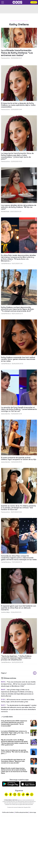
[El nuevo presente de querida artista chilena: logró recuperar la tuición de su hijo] (19, 437)
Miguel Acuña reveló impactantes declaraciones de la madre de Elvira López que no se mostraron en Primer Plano (14, 771)
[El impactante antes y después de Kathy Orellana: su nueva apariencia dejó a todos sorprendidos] (19, 83)
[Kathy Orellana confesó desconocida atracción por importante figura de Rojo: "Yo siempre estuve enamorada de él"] (19, 287)
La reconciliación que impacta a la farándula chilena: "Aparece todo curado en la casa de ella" (13, 761)
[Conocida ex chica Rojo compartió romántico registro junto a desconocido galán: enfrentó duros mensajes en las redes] (19, 536)
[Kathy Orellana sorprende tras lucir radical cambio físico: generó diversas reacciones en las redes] (19, 337)
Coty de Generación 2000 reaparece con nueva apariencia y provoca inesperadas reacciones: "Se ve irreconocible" (14, 723)
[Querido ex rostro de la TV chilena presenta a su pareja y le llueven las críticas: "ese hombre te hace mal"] (19, 485)
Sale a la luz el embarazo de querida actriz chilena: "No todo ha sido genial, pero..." (15, 752)
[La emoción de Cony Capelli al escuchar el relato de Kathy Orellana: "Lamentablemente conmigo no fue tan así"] (19, 387)
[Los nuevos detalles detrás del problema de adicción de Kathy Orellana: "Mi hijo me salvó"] (19, 185)
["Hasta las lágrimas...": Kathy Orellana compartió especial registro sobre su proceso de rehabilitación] (19, 636)
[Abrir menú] (3, 2)
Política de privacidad (22, 812)
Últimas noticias (9, 678)
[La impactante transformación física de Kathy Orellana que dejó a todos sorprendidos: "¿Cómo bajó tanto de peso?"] (19, 133)
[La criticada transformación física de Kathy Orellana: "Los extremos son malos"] (19, 38)
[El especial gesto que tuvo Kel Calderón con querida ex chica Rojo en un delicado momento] (19, 586)
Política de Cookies (8, 812)
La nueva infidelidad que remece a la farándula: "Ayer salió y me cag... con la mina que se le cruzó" (15, 733)
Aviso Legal (33, 812)
